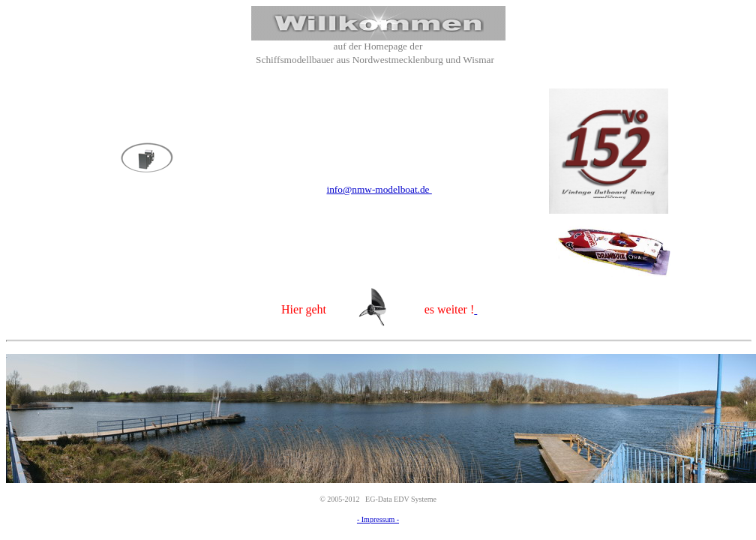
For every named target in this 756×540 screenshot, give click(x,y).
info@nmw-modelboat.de (379, 189)
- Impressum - (378, 519)
